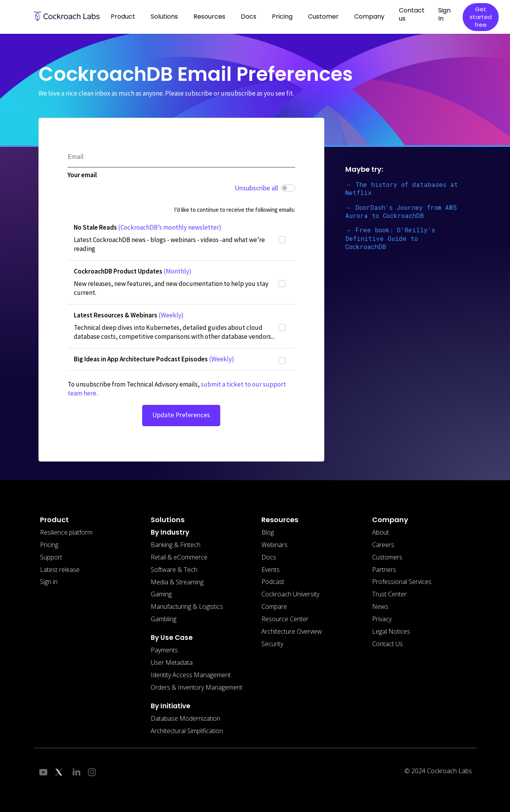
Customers (387, 557)
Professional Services (402, 582)
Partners (384, 570)
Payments (164, 650)
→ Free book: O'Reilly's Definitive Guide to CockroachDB (390, 238)
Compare (274, 606)
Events (271, 570)
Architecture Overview (292, 631)
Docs (269, 557)
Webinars (274, 545)
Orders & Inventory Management (197, 687)
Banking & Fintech (176, 545)
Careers (383, 545)
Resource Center (285, 619)
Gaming (161, 594)
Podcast (273, 582)
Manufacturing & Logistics (187, 606)
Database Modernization (185, 718)
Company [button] (369, 17)
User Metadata (172, 662)
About (380, 532)
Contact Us (387, 644)
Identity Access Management (191, 675)
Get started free (481, 17)
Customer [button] (323, 17)
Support (51, 557)
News (380, 606)
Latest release (60, 570)
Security (272, 644)
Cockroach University (290, 594)
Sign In (444, 14)
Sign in (49, 582)
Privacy (382, 619)
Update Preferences (181, 415)
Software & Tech (174, 570)
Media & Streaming (177, 582)
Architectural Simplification (187, 731)
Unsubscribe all (256, 188)
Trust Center (389, 594)
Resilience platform (66, 532)
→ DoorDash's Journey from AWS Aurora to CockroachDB (401, 211)
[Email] (181, 157)
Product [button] (123, 17)
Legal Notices (391, 631)
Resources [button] (209, 17)
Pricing (282, 17)
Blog (268, 532)
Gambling (164, 619)
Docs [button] (249, 17)
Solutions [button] (164, 17)
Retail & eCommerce (179, 557)
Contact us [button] (412, 14)
